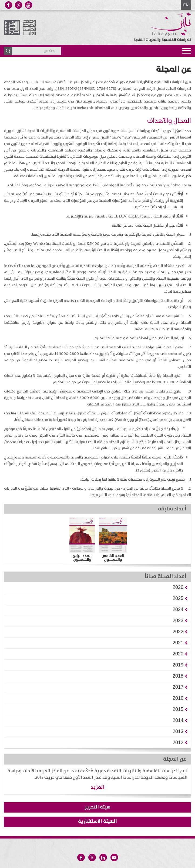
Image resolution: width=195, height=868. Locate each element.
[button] (178, 587)
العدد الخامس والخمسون (113, 558)
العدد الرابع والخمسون (82, 558)
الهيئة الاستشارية (97, 821)
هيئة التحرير (98, 807)
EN (186, 5)
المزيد (98, 787)
